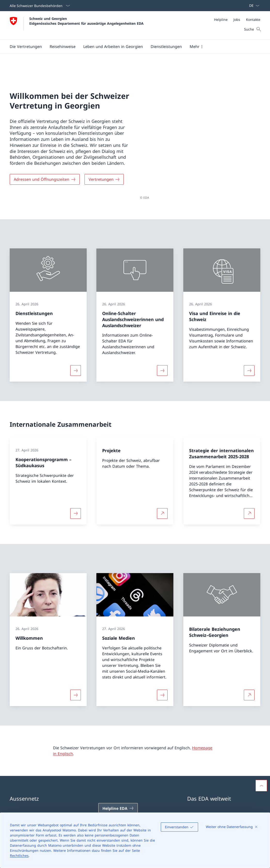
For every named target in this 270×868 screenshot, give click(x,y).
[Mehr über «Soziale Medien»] (162, 674)
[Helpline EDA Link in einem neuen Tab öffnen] (118, 788)
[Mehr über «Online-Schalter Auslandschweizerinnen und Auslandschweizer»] (162, 350)
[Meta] (237, 20)
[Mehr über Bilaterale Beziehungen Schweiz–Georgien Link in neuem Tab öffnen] (249, 674)
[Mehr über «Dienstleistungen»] (76, 350)
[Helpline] (221, 20)
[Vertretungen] (104, 169)
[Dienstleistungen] (166, 47)
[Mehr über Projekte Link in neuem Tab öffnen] (162, 493)
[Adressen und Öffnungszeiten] (45, 169)
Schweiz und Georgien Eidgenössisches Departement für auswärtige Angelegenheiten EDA (86, 21)
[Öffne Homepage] (77, 25)
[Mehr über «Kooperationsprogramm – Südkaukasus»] (76, 493)
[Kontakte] (253, 20)
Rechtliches (19, 856)
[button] (26, 47)
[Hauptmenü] (131, 47)
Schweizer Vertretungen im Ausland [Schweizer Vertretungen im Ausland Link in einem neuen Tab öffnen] (224, 797)
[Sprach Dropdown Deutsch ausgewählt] (253, 6)
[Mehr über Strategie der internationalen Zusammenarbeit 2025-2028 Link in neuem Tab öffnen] (249, 493)
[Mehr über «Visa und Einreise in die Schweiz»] (249, 350)
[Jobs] (237, 20)
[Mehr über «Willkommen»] (76, 674)
